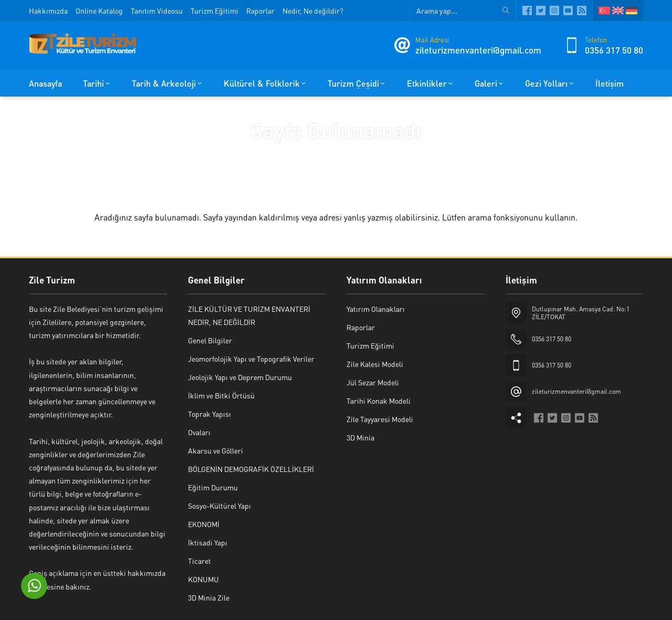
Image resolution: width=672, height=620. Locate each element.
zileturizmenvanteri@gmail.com (478, 50)
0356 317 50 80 (614, 50)
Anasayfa (304, 153)
